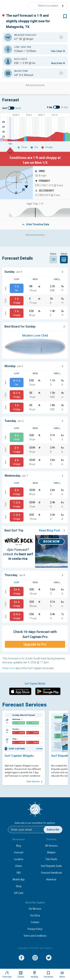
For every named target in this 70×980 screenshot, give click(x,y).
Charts (19, 866)
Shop (19, 886)
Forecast (19, 852)
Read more (9, 668)
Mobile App (19, 879)
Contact (35, 922)
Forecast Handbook (51, 873)
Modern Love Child (35, 336)
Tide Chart (56, 51)
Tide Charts (51, 859)
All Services (51, 846)
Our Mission (35, 909)
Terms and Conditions (35, 936)
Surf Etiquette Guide (51, 866)
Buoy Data (57, 63)
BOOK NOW (51, 541)
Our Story (35, 915)
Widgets (51, 852)
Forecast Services (24, 705)
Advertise (51, 879)
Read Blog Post (52, 530)
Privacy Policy (35, 929)
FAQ (19, 873)
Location (19, 859)
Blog (19, 846)
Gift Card (19, 893)
